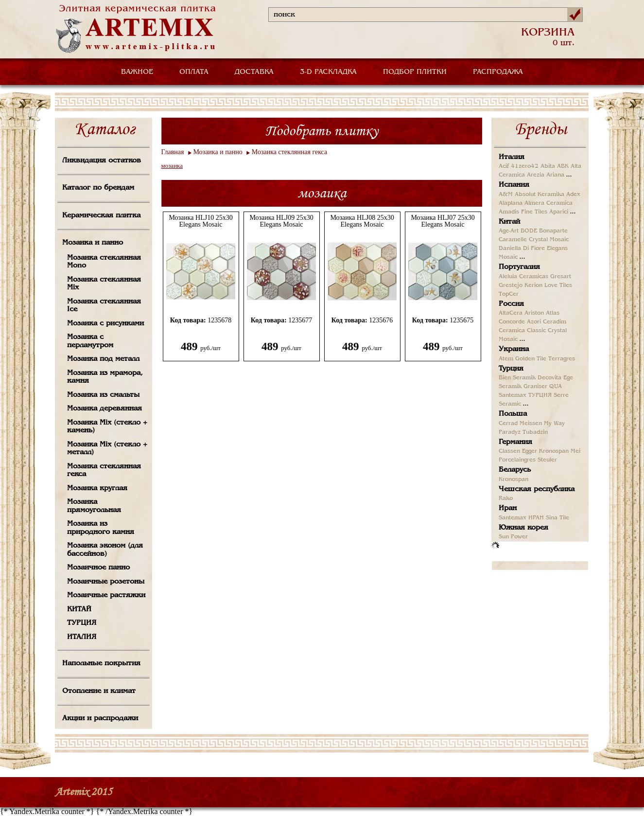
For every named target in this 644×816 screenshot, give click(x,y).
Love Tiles (558, 285)
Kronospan (554, 451)
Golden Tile (531, 359)
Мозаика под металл (103, 359)
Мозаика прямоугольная (94, 506)
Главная (173, 152)
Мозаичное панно (98, 568)
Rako (506, 498)
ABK (563, 166)
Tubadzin (535, 432)
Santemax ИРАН (521, 518)
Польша (513, 414)
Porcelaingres (517, 460)
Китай (509, 222)
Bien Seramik (517, 378)
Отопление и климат (99, 691)
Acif (504, 166)
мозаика (172, 166)
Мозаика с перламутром (90, 341)
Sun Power (513, 537)
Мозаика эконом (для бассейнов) (105, 550)
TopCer (509, 294)
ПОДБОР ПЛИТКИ (415, 72)
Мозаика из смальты (103, 395)
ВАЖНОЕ (137, 72)
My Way (554, 424)
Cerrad (508, 424)
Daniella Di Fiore (522, 248)
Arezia (536, 175)
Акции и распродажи (100, 718)
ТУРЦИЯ (82, 623)
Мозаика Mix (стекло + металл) (107, 449)
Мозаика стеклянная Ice (104, 306)
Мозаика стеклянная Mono (104, 262)
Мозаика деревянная (104, 408)
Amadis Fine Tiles (523, 212)
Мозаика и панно (93, 243)
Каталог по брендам (98, 188)
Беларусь (515, 470)
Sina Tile (557, 518)
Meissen (531, 424)
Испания (514, 185)
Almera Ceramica (548, 203)
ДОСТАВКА (254, 72)
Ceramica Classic (522, 331)
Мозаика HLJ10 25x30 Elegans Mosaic (200, 221)
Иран (508, 508)
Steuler (547, 460)
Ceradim (555, 322)
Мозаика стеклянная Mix (104, 284)
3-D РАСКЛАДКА (328, 72)
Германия (515, 442)
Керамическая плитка (101, 215)
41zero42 (525, 166)
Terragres (562, 359)
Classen (509, 451)
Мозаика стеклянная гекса (104, 470)
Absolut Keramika (540, 195)
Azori (534, 322)
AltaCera (511, 313)
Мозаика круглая (97, 488)
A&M (506, 195)
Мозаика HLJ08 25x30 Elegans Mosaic (362, 221)
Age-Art (509, 231)
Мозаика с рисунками (105, 323)
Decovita (549, 378)
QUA (556, 387)
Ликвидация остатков (102, 160)
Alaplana (511, 203)
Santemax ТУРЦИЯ (525, 395)
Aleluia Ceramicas (523, 277)
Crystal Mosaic (549, 240)
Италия (512, 157)
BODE (529, 231)
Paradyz (510, 432)
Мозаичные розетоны (106, 582)
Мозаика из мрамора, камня (105, 377)
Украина (514, 349)
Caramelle (513, 240)
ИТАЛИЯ (82, 637)
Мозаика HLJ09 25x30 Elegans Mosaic (281, 221)
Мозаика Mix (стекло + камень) (107, 427)
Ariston (534, 313)
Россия (511, 304)
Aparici (559, 212)
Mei (575, 451)
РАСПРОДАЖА (498, 72)
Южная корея (523, 528)
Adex (573, 195)
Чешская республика (537, 489)
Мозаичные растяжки (106, 595)
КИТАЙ (79, 609)
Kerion (533, 285)
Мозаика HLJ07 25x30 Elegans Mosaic (443, 221)
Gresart (561, 277)
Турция (511, 369)
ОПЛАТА (194, 72)
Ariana (555, 175)
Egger (530, 451)
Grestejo (511, 285)
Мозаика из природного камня (101, 528)
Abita (548, 166)
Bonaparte (553, 231)
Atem (506, 359)
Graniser (535, 387)
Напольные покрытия (101, 663)
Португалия (519, 267)
